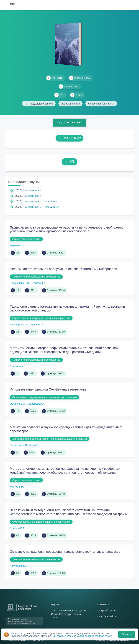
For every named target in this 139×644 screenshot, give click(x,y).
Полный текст (70, 138)
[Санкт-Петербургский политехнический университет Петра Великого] (11, 611)
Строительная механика (26, 239)
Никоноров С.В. (19, 324)
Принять (127, 634)
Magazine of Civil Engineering (28, 608)
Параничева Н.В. (20, 283)
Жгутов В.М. (17, 487)
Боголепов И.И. (19, 445)
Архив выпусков (71, 104)
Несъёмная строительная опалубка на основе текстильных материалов (63, 269)
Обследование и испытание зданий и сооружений (41, 522)
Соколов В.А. (17, 528)
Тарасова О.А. (38, 324)
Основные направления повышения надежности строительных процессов (65, 552)
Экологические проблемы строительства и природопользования (50, 439)
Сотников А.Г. (18, 366)
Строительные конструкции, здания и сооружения (41, 318)
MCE (13, 4)
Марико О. (16, 245)
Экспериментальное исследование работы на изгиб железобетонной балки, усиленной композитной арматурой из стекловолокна (66, 229)
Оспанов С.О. (18, 404)
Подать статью (69, 122)
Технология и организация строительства (36, 277)
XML (69, 162)
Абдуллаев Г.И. (19, 566)
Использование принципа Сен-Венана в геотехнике (48, 389)
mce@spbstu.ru (108, 616)
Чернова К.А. (38, 283)
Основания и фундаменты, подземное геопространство (44, 397)
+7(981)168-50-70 (110, 611)
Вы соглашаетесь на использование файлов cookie (83, 636)
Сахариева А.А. (36, 404)
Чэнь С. (33, 445)
